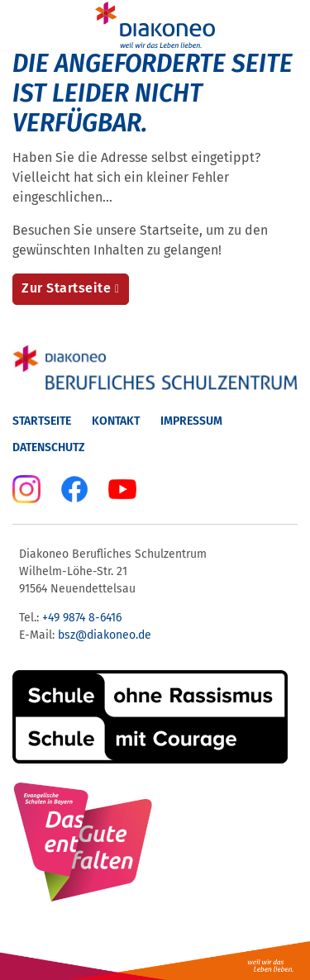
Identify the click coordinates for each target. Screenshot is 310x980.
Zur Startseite (66, 288)
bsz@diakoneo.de (105, 635)
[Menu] (23, 25)
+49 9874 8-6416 (82, 618)
